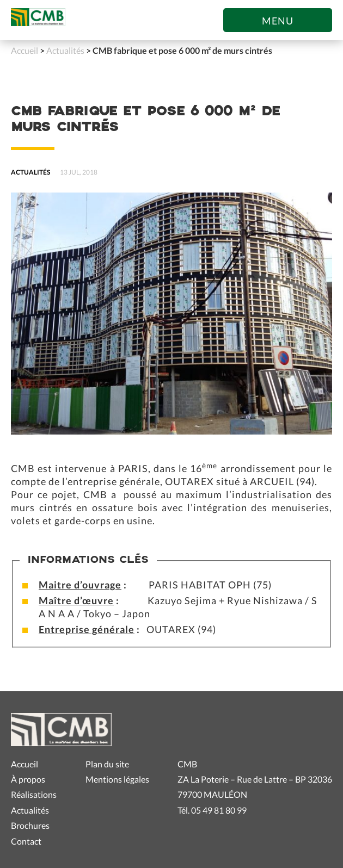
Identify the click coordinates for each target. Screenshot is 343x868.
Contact (26, 841)
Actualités (65, 50)
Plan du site (107, 764)
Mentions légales (117, 779)
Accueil (24, 50)
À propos (28, 779)
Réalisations (34, 794)
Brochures (30, 825)
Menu (278, 21)
